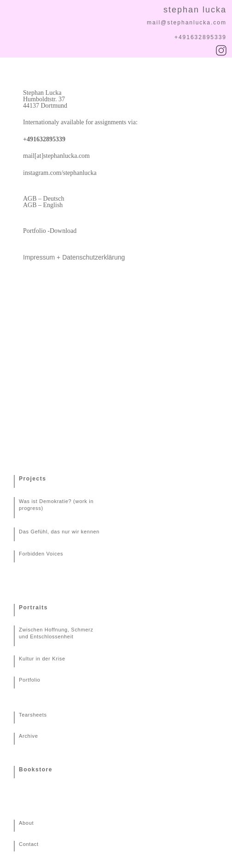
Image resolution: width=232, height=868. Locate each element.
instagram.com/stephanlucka (60, 173)
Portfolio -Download (50, 231)
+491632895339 (200, 37)
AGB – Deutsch (43, 199)
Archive (29, 736)
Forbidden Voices (41, 554)
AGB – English (43, 205)
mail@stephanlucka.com (187, 23)
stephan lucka (195, 10)
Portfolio (30, 680)
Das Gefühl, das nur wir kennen (59, 532)
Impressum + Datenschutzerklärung (74, 257)
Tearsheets (33, 715)
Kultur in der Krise (42, 659)
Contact (29, 844)
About (26, 823)
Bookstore (36, 770)
